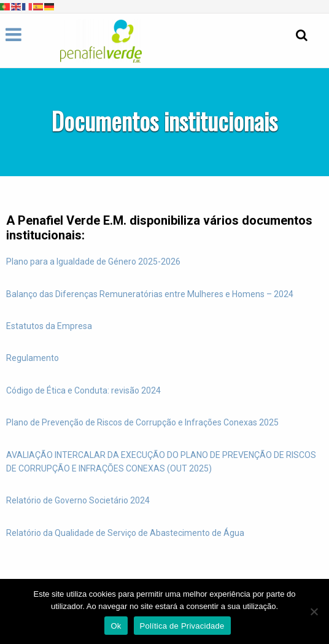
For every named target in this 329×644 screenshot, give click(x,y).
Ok (116, 626)
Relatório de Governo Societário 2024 (78, 500)
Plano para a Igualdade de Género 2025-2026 (93, 262)
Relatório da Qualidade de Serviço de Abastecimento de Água (125, 533)
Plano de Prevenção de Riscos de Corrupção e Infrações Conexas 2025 (142, 422)
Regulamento (33, 358)
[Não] (314, 611)
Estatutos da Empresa (49, 326)
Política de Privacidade (182, 626)
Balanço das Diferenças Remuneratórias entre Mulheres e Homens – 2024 (150, 294)
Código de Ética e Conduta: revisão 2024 (83, 390)
